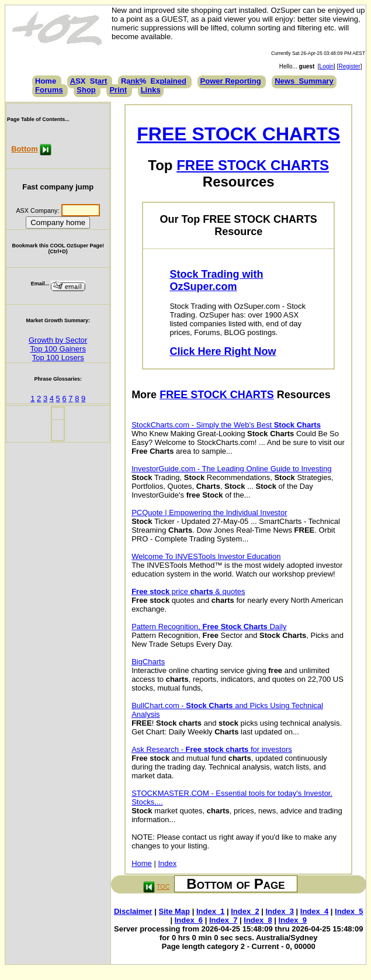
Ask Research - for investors (212, 749)
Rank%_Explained (154, 81)
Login (327, 66)
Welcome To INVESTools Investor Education (206, 556)
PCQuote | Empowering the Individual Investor (209, 513)
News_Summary (304, 81)
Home (46, 81)
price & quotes (188, 591)
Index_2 (245, 911)
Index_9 (293, 920)
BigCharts (148, 662)
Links (151, 90)
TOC (163, 886)
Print (118, 90)
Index (167, 863)
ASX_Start (89, 81)
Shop (86, 90)
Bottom (25, 149)
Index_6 (189, 920)
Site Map (174, 911)
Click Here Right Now (223, 351)
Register (349, 66)
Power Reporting (231, 81)
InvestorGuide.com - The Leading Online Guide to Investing (231, 469)
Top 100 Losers (58, 358)
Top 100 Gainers (58, 349)
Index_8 (258, 920)
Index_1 (210, 911)
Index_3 (280, 911)
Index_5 (349, 911)
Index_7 (223, 920)
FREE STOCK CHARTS (238, 134)
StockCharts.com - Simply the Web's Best (226, 425)
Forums (49, 90)
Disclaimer (133, 911)
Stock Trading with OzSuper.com (216, 280)
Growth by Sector (58, 340)
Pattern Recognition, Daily (209, 627)
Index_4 (314, 911)
